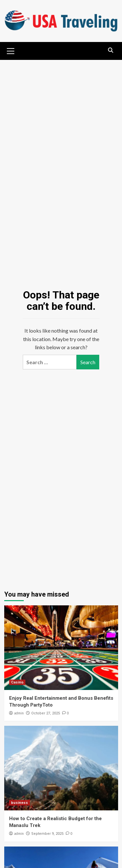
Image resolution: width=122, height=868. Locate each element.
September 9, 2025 (47, 834)
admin (19, 713)
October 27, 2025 (46, 713)
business (20, 803)
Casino (17, 682)
